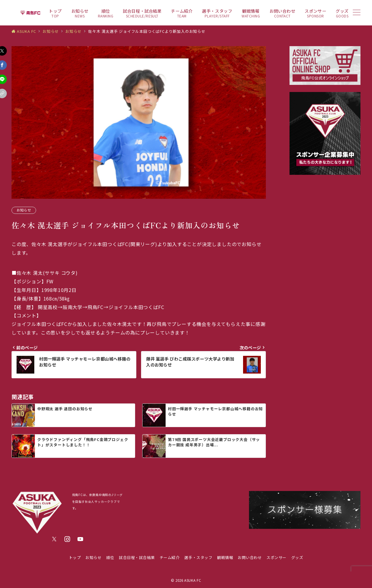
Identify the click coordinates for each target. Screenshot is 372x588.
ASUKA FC (193, 580)
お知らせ (24, 210)
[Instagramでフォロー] (67, 539)
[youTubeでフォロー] (80, 539)
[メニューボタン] (357, 13)
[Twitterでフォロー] (54, 539)
